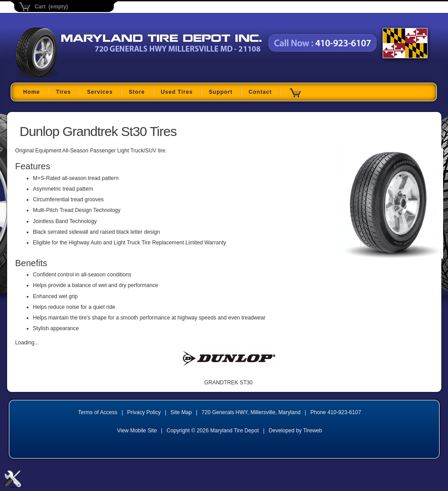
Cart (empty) (51, 7)
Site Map (181, 412)
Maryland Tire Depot (71, 78)
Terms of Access (98, 412)
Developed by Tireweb (295, 431)
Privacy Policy (144, 412)
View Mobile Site (137, 431)
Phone (336, 412)
